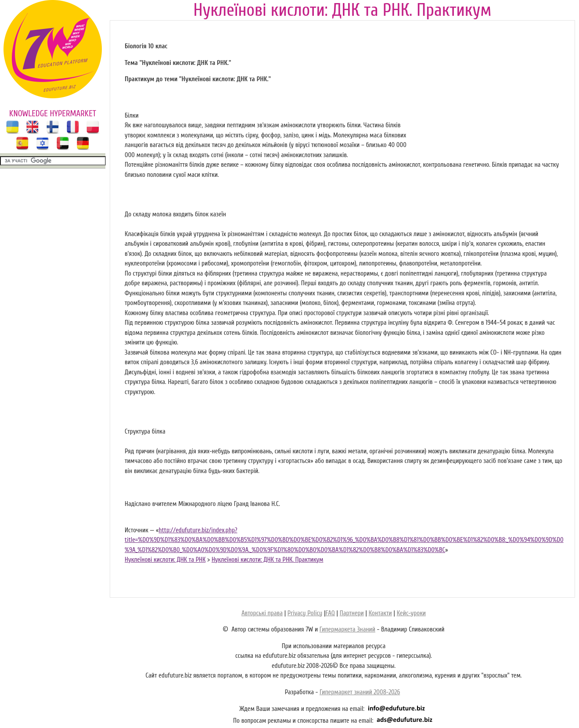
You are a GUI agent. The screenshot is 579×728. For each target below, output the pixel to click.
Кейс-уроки (411, 613)
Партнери (352, 613)
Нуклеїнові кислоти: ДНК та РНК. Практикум (268, 560)
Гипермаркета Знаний (347, 629)
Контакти (380, 613)
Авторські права (262, 613)
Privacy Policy (305, 613)
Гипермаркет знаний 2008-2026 (360, 692)
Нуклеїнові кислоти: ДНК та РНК (165, 560)
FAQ (330, 613)
